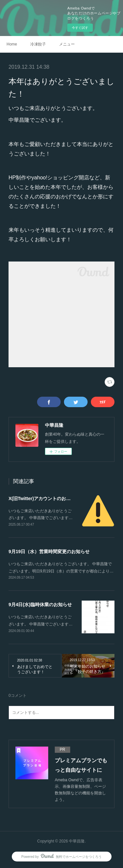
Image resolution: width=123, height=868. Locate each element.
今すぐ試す (80, 28)
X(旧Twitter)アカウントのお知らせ (44, 498)
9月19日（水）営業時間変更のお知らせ (49, 552)
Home (12, 44)
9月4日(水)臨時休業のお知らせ (40, 605)
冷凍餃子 (38, 44)
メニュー (67, 44)
